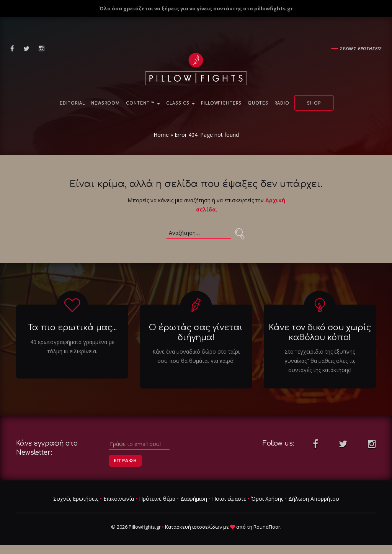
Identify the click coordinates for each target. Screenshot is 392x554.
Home (161, 135)
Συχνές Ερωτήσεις (76, 499)
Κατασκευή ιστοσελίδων (194, 527)
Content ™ (143, 103)
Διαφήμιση (194, 499)
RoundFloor (267, 527)
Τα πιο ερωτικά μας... (72, 328)
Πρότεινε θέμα (157, 499)
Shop (314, 103)
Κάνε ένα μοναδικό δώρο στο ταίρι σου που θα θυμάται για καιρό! (196, 356)
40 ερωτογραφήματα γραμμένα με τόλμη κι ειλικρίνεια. (72, 347)
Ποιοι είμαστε (229, 499)
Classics (180, 103)
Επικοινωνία (119, 499)
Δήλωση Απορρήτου (314, 499)
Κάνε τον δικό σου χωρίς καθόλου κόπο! (320, 333)
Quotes (258, 103)
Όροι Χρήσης (267, 499)
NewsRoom (105, 103)
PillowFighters (221, 103)
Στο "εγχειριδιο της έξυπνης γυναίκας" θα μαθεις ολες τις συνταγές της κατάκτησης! (320, 361)
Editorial (72, 103)
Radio (282, 103)
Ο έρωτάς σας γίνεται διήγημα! (196, 333)
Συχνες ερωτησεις (361, 48)
